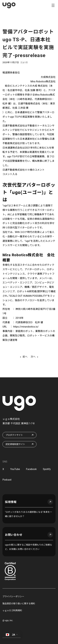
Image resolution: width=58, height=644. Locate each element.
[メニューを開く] (53, 5)
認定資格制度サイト (15, 444)
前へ (25, 357)
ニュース (24, 62)
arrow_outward (50, 502)
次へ (33, 357)
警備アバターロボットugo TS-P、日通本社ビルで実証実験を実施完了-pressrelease (28, 44)
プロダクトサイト (14, 435)
